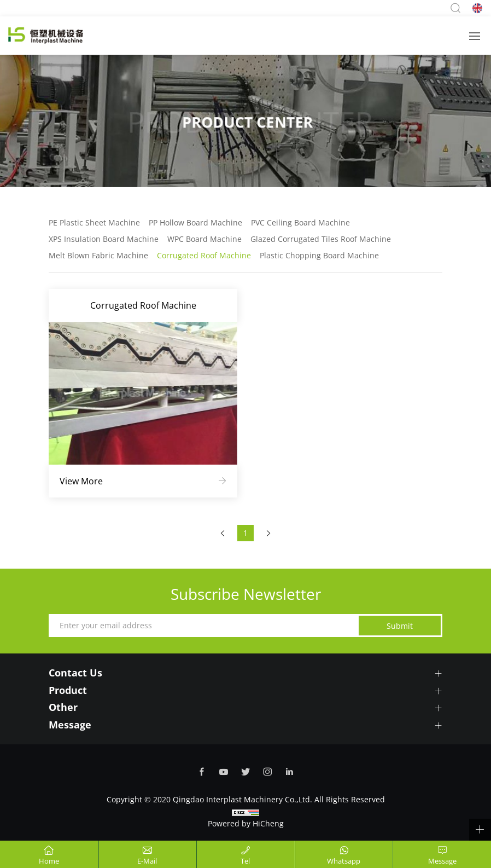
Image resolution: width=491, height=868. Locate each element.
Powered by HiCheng (246, 823)
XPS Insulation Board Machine (104, 239)
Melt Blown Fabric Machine (98, 255)
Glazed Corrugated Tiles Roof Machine (321, 239)
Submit (400, 626)
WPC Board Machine (204, 239)
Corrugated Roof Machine (204, 255)
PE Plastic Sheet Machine (94, 222)
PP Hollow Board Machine (195, 222)
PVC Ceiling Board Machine (300, 222)
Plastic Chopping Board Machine (319, 255)
